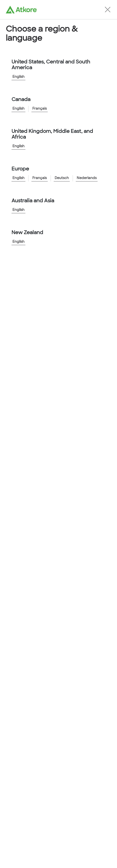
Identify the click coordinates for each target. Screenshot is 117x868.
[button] (108, 10)
